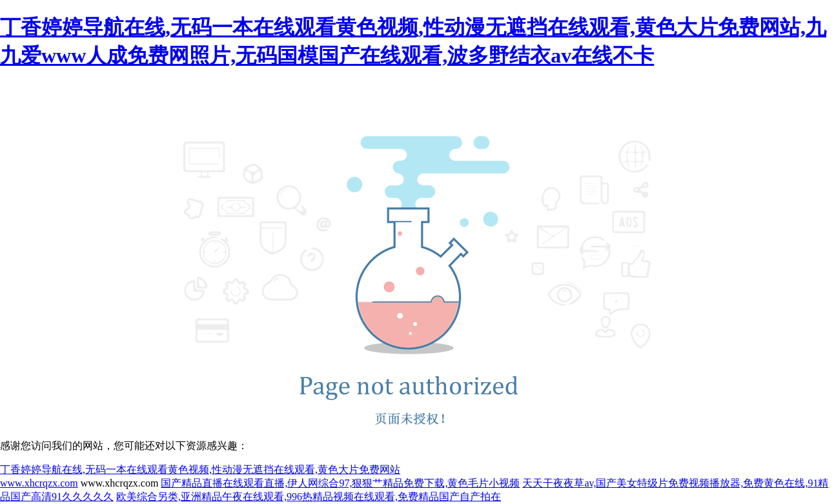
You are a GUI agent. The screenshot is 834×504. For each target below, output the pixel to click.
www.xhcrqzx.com (39, 483)
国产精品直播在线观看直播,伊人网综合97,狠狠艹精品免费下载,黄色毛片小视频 (340, 483)
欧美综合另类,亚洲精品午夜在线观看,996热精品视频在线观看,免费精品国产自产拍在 (309, 497)
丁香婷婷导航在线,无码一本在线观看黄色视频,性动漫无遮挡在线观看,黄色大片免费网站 (200, 469)
